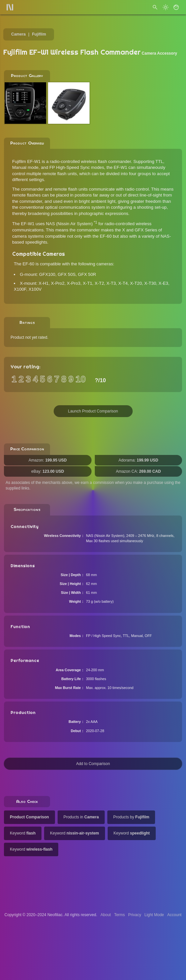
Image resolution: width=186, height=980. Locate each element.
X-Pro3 (74, 283)
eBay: (48, 471)
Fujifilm (39, 34)
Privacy (134, 915)
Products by (131, 817)
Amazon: (48, 460)
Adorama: (138, 460)
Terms (120, 915)
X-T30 (150, 283)
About (106, 915)
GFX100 (47, 274)
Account (174, 915)
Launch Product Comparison (93, 411)
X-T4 (123, 283)
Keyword (23, 833)
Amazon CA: (138, 471)
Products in (81, 817)
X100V (35, 289)
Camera (18, 34)
